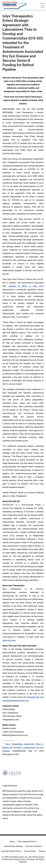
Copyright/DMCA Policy (11, 851)
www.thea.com (33, 697)
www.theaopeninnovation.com (16, 701)
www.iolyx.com (9, 640)
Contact (42, 851)
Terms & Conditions (34, 846)
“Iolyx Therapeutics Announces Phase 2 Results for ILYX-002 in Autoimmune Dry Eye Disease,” (23, 747)
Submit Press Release (13, 846)
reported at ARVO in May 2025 (26, 286)
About (12, 842)
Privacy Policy (30, 851)
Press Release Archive (27, 842)
